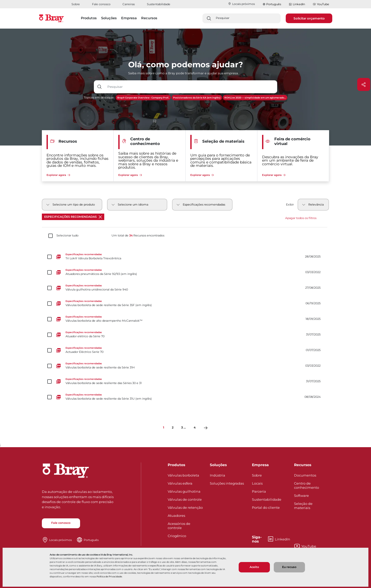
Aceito (254, 567)
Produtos (176, 465)
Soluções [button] (109, 18)
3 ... (184, 428)
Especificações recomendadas (73, 217)
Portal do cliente (266, 507)
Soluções (218, 465)
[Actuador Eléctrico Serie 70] (186, 350)
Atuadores (176, 516)
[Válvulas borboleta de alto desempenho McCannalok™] (186, 319)
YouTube (321, 4)
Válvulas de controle (185, 499)
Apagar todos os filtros (301, 218)
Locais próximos (241, 4)
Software (301, 495)
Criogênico (177, 536)
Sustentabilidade (159, 4)
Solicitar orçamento (309, 18)
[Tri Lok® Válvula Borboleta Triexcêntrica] (186, 257)
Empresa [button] (129, 18)
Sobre (76, 4)
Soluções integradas (227, 483)
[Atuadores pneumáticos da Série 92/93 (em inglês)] (186, 272)
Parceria (259, 491)
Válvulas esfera (180, 483)
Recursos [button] (149, 18)
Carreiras (129, 4)
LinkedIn (297, 4)
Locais (257, 483)
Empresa (260, 465)
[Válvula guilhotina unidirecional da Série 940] (186, 288)
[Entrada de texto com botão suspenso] (191, 87)
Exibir (290, 205)
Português (274, 4)
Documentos (305, 475)
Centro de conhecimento (307, 485)
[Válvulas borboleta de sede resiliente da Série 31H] (186, 366)
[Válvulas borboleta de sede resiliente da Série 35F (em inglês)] (186, 303)
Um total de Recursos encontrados (138, 236)
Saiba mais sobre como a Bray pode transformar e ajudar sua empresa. (183, 73)
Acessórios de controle (179, 526)
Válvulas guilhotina (184, 491)
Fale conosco (101, 4)
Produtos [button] (89, 18)
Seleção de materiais (303, 506)
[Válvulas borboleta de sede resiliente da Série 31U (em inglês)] (186, 397)
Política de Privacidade (109, 576)
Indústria (217, 475)
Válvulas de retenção (185, 507)
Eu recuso (289, 567)
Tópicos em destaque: (99, 98)
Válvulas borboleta (183, 475)
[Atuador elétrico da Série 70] (186, 335)
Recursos (303, 465)
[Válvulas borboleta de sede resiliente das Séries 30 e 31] (186, 381)
